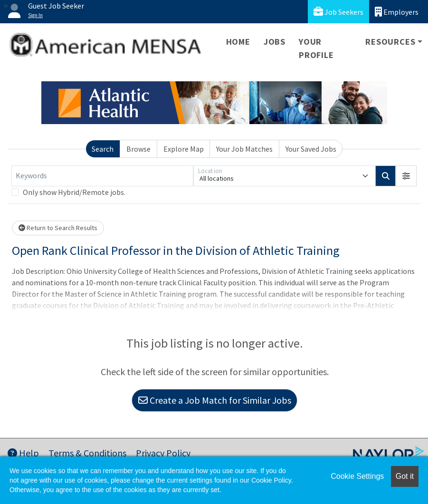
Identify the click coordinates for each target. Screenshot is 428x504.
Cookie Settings (357, 476)
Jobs (275, 42)
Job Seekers (338, 12)
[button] (406, 176)
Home (238, 42)
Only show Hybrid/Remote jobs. (74, 192)
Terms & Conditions (87, 453)
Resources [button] (390, 42)
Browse (138, 149)
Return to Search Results (58, 228)
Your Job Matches (244, 149)
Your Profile (316, 48)
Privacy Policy (163, 453)
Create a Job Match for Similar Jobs (215, 400)
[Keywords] (102, 176)
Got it (405, 476)
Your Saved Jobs (311, 149)
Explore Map (184, 149)
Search (103, 149)
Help (23, 453)
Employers (397, 12)
